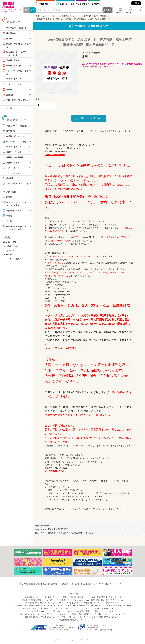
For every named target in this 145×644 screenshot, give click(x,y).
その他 (7, 109)
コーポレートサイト (117, 584)
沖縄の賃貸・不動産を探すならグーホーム (107, 600)
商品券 (7, 38)
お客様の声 (7, 256)
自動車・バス (10, 90)
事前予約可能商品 (12, 212)
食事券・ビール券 (12, 66)
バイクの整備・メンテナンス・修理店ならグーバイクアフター (43, 614)
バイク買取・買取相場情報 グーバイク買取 (85, 614)
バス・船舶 (9, 193)
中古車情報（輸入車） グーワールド (82, 597)
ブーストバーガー (119, 614)
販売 (33, 10)
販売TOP (87, 16)
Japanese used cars (81, 600)
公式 (136, 3)
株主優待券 (9, 33)
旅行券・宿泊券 (11, 61)
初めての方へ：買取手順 (15, 28)
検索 (109, 10)
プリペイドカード (12, 79)
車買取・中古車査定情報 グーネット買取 (38, 600)
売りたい (48, 4)
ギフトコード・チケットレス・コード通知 (15, 205)
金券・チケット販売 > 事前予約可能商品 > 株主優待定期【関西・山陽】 (65, 533)
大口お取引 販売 (9, 248)
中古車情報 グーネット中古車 (35, 597)
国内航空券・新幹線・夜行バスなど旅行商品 (15, 229)
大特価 (7, 217)
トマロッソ (107, 614)
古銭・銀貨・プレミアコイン (15, 102)
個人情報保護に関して (51, 584)
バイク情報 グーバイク (64, 600)
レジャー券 (9, 169)
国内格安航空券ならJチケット (108, 617)
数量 (38, 99)
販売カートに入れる (90, 118)
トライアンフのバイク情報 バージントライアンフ (104, 608)
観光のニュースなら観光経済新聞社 (71, 611)
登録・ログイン (131, 12)
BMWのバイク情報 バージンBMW (35, 608)
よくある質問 (8, 252)
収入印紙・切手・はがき (15, 142)
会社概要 (65, 584)
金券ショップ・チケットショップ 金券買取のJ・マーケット (58, 16)
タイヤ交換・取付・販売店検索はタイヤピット (31, 606)
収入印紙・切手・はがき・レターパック (14, 53)
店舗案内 (96, 4)
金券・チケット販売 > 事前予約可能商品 (52, 529)
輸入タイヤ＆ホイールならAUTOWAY (105, 603)
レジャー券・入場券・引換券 (15, 72)
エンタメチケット (12, 85)
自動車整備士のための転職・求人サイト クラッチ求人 (46, 617)
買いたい (67, 4)
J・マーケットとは (11, 260)
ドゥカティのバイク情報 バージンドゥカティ (66, 608)
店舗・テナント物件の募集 (98, 584)
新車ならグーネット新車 (57, 597)
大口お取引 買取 (9, 243)
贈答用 (7, 198)
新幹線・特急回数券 (13, 158)
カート (140, 12)
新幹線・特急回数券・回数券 (15, 45)
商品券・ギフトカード (14, 137)
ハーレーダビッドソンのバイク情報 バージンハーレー (111, 606)
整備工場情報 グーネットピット (109, 597)
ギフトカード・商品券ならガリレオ (82, 617)
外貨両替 (84, 4)
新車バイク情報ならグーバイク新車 (100, 611)
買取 (27, 10)
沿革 (72, 584)
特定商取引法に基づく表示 (30, 584)
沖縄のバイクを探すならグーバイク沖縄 (73, 603)
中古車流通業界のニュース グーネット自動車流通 (70, 606)
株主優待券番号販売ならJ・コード (73, 620)
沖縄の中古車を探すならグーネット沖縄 (41, 603)
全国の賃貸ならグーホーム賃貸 (44, 611)
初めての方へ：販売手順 (15, 126)
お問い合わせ (121, 12)
